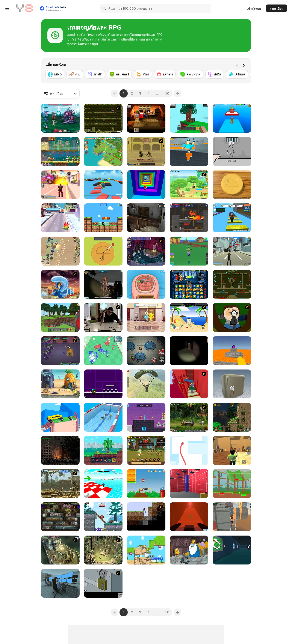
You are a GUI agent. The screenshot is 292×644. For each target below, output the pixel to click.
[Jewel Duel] (189, 284)
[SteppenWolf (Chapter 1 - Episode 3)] (103, 550)
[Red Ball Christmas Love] (103, 517)
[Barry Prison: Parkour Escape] (189, 151)
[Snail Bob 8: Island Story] (60, 151)
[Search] (104, 8)
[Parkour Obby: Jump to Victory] (103, 185)
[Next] (245, 65)
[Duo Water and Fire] (146, 417)
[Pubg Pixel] (146, 384)
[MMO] (55, 74)
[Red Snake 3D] (189, 450)
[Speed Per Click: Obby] (232, 218)
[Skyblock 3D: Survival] (189, 118)
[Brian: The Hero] (146, 118)
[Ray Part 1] (232, 317)
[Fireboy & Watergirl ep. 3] (103, 118)
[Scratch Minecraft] (146, 517)
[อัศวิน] (215, 74)
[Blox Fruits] (189, 251)
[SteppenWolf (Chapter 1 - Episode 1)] (60, 550)
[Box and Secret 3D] (232, 384)
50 (167, 93)
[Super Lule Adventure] (146, 484)
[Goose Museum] (232, 550)
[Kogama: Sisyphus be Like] (189, 517)
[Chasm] (189, 384)
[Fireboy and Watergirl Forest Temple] (232, 284)
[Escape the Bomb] (103, 583)
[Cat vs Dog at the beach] (189, 317)
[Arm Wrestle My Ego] (103, 317)
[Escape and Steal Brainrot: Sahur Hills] (189, 351)
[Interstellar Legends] (60, 118)
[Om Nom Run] (60, 218)
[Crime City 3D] (232, 251)
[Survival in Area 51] (60, 583)
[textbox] (60, 93)
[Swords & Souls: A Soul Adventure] (146, 151)
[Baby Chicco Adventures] (103, 218)
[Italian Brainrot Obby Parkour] (232, 118)
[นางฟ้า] (95, 74)
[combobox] (60, 93)
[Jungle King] (146, 450)
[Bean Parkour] (189, 484)
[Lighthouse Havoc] (103, 284)
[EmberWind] (232, 417)
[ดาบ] (75, 74)
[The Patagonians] (60, 450)
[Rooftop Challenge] (232, 517)
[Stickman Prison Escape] (232, 151)
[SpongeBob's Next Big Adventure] (60, 384)
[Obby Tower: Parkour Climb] (146, 185)
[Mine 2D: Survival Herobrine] (103, 450)
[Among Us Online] (146, 351)
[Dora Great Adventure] (189, 185)
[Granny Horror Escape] (146, 218)
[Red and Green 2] (232, 484)
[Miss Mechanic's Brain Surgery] (146, 284)
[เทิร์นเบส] (237, 74)
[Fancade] (60, 417)
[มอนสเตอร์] (119, 74)
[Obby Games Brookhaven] (103, 484)
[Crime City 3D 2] (60, 185)
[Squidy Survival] (103, 251)
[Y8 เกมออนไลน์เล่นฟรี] (24, 8)
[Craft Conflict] (103, 351)
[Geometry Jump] (103, 384)
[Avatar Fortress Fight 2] (60, 284)
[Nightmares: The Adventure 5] (146, 251)
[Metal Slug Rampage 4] (189, 417)
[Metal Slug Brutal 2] (60, 484)
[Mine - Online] (60, 317)
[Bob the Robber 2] (60, 517)
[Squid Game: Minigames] (232, 185)
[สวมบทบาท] (190, 74)
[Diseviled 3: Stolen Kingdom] (189, 218)
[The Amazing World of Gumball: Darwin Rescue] (146, 317)
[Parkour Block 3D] (232, 351)
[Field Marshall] (60, 251)
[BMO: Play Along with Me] (189, 550)
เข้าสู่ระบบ (254, 8)
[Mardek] (60, 351)
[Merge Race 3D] (103, 417)
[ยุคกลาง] (165, 74)
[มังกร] (143, 74)
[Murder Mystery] (232, 450)
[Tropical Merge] (103, 151)
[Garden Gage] (146, 550)
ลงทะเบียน (276, 8)
